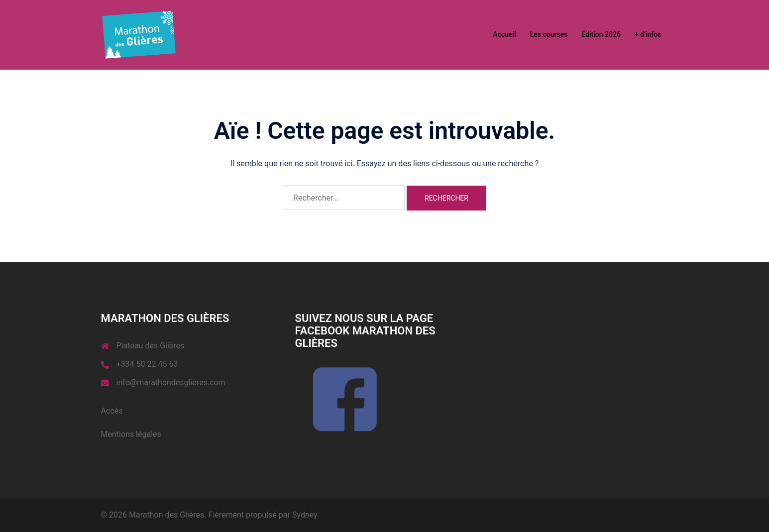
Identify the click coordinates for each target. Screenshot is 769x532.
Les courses (549, 34)
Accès (112, 411)
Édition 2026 (601, 34)
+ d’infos (648, 34)
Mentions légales (131, 434)
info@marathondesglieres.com (171, 382)
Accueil (504, 34)
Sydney (305, 515)
